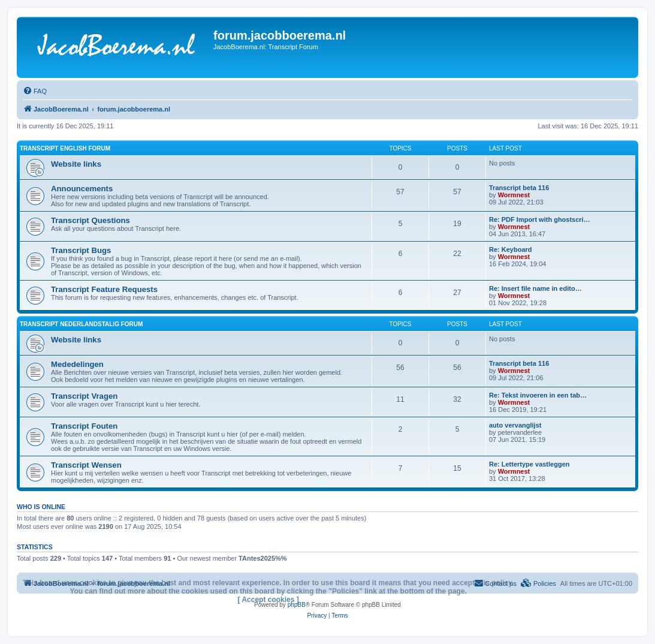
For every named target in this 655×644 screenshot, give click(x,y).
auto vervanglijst (515, 425)
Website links (76, 164)
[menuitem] (35, 91)
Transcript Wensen (86, 465)
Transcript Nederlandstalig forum (81, 324)
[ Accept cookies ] (268, 600)
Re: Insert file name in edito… (535, 288)
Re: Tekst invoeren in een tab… (538, 395)
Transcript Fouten (84, 426)
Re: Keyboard (511, 249)
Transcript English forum (65, 148)
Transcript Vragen (84, 396)
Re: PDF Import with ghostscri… (540, 219)
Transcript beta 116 (519, 188)
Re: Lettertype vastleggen (529, 464)
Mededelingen (77, 364)
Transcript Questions (90, 220)
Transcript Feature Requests (104, 289)
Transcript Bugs (81, 250)
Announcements (82, 189)
